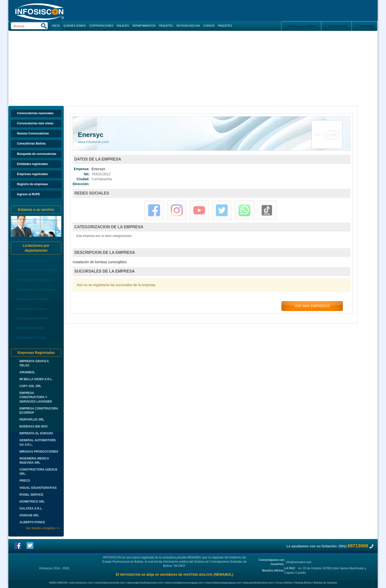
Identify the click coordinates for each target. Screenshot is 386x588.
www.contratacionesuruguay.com (184, 583)
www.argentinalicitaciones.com (145, 583)
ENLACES (123, 26)
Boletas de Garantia (325, 583)
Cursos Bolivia (284, 583)
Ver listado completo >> (43, 528)
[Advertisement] (193, 68)
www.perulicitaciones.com (258, 583)
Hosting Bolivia (303, 583)
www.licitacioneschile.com (110, 583)
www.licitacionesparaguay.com (223, 583)
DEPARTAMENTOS (144, 26)
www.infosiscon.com (93, 142)
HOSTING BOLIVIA (198, 575)
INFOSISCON (130, 575)
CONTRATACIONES (101, 26)
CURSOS (209, 26)
